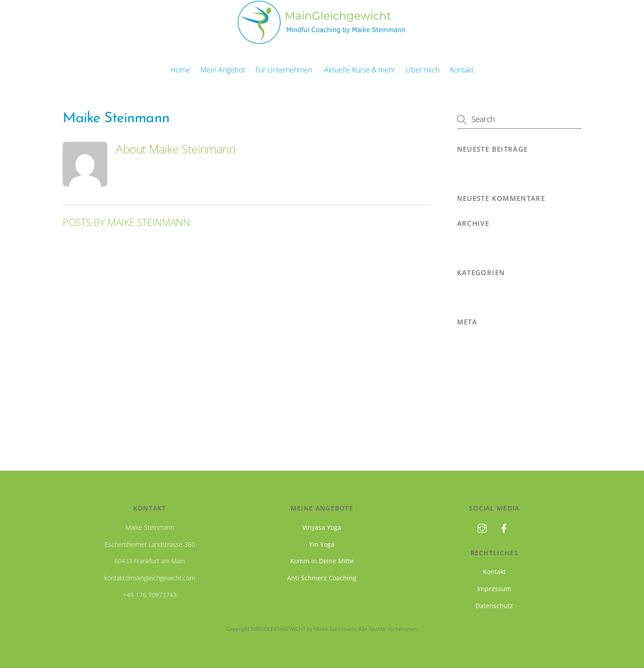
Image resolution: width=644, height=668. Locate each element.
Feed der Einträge (484, 359)
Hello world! (476, 169)
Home (180, 70)
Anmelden (473, 342)
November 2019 (482, 243)
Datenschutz (494, 606)
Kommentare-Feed (486, 376)
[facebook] (504, 527)
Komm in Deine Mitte (322, 561)
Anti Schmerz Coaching (322, 578)
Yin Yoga (322, 544)
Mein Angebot (223, 70)
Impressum (494, 589)
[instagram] (482, 527)
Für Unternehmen (284, 70)
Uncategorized (479, 293)
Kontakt (462, 70)
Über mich (423, 70)
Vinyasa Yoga (322, 527)
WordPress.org (480, 394)
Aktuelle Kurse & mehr (360, 70)
